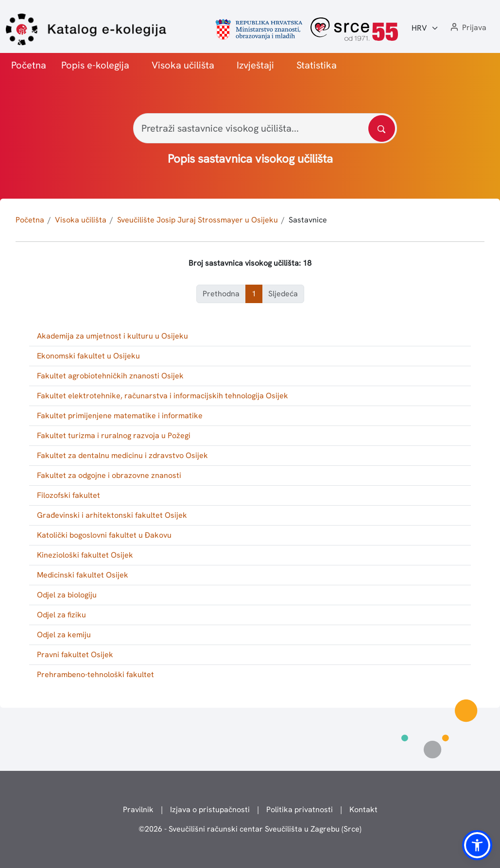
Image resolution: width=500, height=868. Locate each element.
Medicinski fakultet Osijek (83, 575)
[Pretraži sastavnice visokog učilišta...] (265, 128)
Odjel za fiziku (61, 615)
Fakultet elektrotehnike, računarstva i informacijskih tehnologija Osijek (163, 396)
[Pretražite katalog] (382, 128)
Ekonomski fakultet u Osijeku (88, 356)
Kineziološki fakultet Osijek (85, 555)
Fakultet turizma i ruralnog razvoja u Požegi (114, 435)
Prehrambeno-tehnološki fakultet (95, 674)
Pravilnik (138, 809)
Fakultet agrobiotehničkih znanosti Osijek (110, 376)
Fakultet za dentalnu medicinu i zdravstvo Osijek (122, 455)
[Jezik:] (425, 28)
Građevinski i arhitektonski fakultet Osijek (112, 515)
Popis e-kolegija (95, 65)
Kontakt (363, 809)
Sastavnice (308, 220)
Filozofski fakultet (69, 495)
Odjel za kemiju (64, 635)
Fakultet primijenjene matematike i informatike (120, 416)
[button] (467, 28)
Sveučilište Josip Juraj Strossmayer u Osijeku (198, 220)
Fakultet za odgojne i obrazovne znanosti (109, 475)
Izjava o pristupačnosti (210, 809)
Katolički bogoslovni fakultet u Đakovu (104, 535)
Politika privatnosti (300, 809)
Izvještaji (255, 65)
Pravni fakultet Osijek (75, 655)
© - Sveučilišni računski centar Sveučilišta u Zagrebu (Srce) (250, 829)
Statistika (317, 65)
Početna (29, 65)
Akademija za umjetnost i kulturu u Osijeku (112, 336)
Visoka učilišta (183, 65)
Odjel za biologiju (67, 595)
